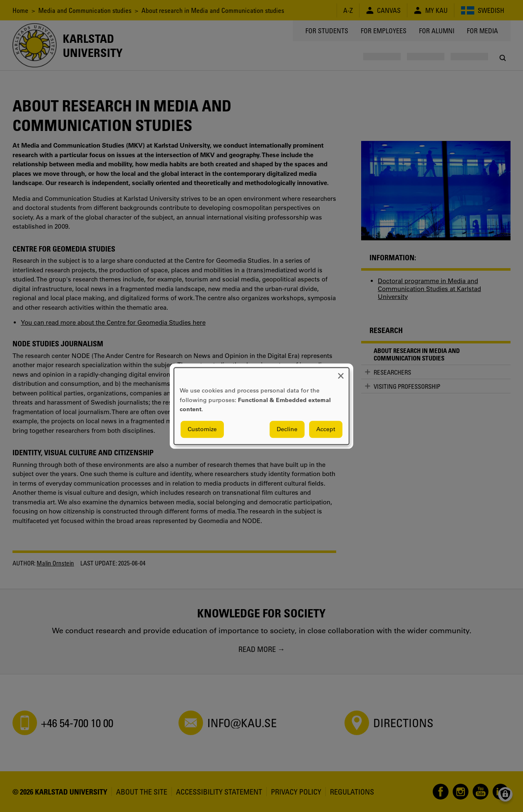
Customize (202, 429)
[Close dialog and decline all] (341, 373)
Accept (326, 429)
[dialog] (261, 406)
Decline (287, 429)
